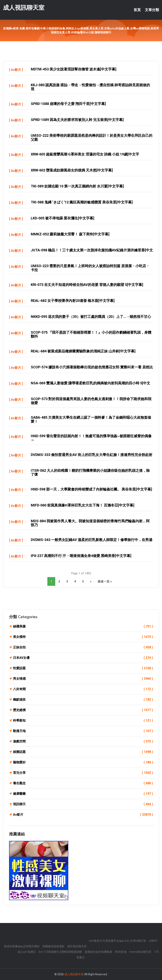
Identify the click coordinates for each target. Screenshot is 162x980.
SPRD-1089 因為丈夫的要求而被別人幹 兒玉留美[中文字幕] (77, 120)
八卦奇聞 (83, 689)
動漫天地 (83, 731)
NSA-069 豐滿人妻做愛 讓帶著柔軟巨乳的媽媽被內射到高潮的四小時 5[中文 (90, 383)
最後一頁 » (105, 581)
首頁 (137, 10)
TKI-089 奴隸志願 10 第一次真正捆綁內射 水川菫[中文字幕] (77, 186)
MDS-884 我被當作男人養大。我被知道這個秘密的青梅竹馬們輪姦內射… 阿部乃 (90, 523)
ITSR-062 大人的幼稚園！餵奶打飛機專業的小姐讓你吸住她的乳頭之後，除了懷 (90, 472)
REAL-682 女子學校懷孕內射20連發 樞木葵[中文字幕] (73, 301)
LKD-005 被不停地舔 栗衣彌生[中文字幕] (63, 218)
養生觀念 (83, 783)
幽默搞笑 (83, 700)
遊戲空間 (83, 741)
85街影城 (121, 952)
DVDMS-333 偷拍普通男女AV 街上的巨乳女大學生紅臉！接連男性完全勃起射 (92, 455)
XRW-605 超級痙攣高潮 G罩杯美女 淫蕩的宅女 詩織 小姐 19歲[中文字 (85, 154)
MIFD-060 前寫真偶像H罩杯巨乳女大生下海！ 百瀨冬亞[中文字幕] (83, 505)
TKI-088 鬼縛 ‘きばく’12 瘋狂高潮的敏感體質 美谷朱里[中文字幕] (82, 202)
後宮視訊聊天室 (77, 946)
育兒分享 (83, 773)
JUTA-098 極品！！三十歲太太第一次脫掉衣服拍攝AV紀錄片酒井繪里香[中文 (92, 250)
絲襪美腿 (83, 626)
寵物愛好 (83, 762)
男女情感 (83, 679)
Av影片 (16, 70)
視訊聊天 (83, 804)
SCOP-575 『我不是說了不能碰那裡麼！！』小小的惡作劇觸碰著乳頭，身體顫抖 (91, 334)
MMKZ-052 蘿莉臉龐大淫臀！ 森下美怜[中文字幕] (70, 234)
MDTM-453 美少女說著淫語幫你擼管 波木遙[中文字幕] (74, 69)
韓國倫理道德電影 (53, 946)
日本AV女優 (83, 658)
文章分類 (152, 10)
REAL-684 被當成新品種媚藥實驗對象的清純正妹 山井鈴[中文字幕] (83, 351)
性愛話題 (83, 668)
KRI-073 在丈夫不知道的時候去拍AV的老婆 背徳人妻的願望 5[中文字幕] (87, 285)
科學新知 (83, 721)
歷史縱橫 (83, 710)
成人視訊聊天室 (24, 8)
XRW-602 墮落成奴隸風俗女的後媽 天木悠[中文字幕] (72, 170)
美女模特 (83, 637)
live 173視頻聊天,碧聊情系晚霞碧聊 (60, 952)
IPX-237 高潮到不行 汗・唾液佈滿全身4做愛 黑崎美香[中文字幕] (81, 556)
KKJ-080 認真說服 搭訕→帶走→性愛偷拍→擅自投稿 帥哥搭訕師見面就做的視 (90, 87)
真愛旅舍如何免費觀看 (98, 952)
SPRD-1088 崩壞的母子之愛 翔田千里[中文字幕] (68, 104)
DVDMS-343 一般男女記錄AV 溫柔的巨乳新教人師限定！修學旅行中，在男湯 (92, 540)
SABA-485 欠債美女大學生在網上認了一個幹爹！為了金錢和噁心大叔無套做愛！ (91, 419)
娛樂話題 (83, 752)
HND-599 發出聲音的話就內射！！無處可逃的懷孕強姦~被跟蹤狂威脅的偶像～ (91, 438)
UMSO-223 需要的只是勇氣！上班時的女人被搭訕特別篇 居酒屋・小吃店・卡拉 (90, 268)
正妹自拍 (83, 647)
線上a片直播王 (27, 952)
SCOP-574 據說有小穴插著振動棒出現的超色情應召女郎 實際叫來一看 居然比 (92, 367)
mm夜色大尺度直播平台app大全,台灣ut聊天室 (118, 941)
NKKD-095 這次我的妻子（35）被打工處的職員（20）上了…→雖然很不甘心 (91, 317)
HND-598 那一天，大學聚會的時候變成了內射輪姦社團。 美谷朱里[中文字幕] (91, 489)
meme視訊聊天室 (140, 952)
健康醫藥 (83, 794)
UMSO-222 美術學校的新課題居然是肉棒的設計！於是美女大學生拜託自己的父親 (92, 137)
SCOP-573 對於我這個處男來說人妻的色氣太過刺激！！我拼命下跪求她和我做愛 (91, 401)
